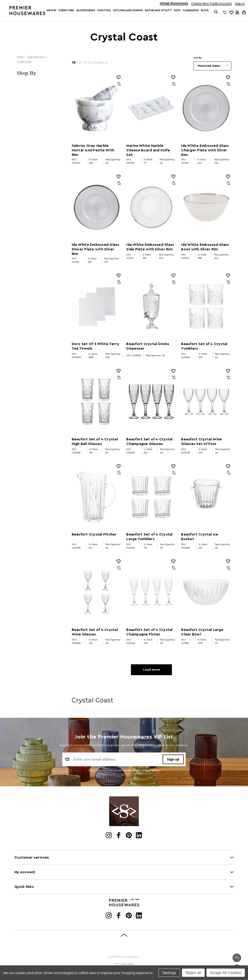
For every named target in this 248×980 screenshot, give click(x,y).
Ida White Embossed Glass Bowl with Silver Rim (205, 247)
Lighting (104, 10)
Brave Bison (128, 964)
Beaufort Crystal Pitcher (94, 534)
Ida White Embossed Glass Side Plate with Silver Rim (150, 247)
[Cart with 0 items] (244, 12)
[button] (40, 73)
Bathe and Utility (158, 10)
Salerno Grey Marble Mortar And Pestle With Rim (93, 150)
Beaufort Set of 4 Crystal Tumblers (204, 346)
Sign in (240, 4)
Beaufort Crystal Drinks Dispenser (148, 346)
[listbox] (212, 66)
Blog (205, 10)
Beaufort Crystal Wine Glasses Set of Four (201, 442)
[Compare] (225, 12)
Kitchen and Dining (128, 10)
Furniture (66, 10)
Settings (169, 973)
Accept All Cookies (226, 973)
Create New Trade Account (211, 4)
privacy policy (151, 770)
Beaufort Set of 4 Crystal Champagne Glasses (149, 442)
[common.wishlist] (231, 12)
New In (51, 10)
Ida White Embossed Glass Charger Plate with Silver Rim (205, 150)
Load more (152, 670)
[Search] (216, 12)
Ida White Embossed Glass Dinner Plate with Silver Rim (96, 249)
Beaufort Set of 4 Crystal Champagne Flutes (149, 632)
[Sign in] (237, 12)
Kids (177, 10)
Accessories (86, 10)
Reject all (193, 973)
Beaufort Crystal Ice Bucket (200, 537)
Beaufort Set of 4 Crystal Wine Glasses (95, 632)
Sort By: (198, 58)
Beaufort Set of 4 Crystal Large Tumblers (149, 537)
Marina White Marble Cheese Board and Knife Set (148, 150)
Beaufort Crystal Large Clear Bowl (202, 632)
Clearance (191, 10)
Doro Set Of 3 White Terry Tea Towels (95, 346)
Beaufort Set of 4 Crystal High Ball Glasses (95, 442)
